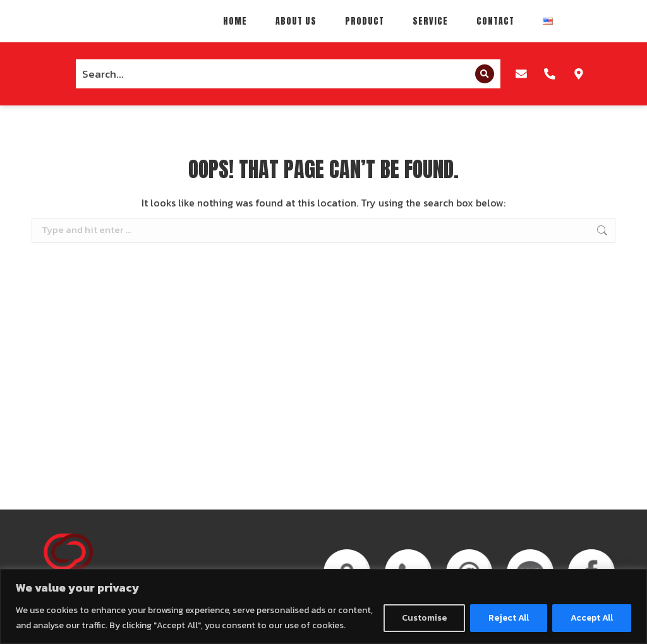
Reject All (509, 618)
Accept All (592, 618)
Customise (424, 618)
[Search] (480, 82)
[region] (323, 606)
